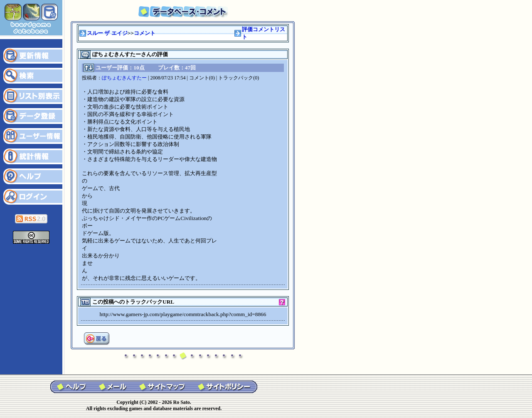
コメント (145, 33)
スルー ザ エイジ (107, 33)
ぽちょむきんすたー (124, 78)
